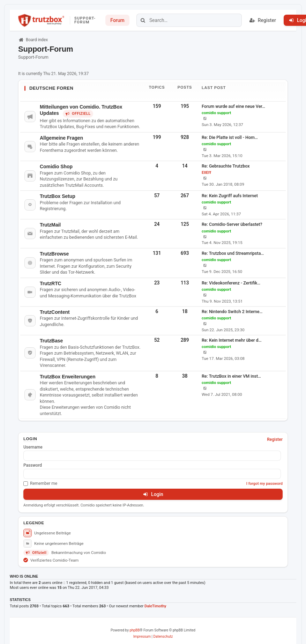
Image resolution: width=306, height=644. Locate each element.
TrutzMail (50, 225)
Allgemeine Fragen (61, 138)
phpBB (135, 630)
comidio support (216, 113)
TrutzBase (51, 341)
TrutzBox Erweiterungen (68, 377)
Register (275, 439)
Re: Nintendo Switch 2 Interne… (232, 312)
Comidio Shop (56, 166)
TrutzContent (55, 312)
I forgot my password (264, 484)
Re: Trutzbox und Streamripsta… (233, 253)
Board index (33, 40)
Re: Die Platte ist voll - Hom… (230, 137)
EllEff (206, 172)
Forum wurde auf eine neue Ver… (233, 106)
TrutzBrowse (54, 254)
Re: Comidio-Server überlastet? (232, 224)
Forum (117, 20)
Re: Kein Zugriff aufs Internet (230, 196)
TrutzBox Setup (58, 196)
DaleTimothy (155, 606)
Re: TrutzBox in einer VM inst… (231, 376)
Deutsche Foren (51, 88)
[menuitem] (142, 637)
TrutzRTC (51, 283)
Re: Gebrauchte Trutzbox (226, 166)
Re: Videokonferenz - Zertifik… (231, 283)
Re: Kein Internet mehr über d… (232, 340)
